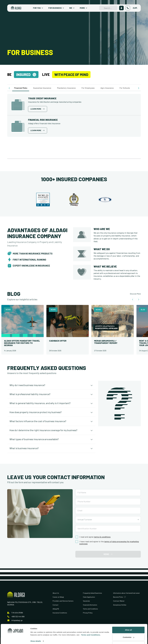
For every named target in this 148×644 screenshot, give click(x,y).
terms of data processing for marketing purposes (109, 543)
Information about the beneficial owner (126, 593)
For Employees (88, 88)
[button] (10, 88)
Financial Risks (21, 88)
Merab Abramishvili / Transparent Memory (106, 342)
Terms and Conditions (90, 609)
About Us (56, 593)
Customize (128, 624)
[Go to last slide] (133, 300)
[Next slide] (138, 300)
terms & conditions (102, 537)
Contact (55, 605)
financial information (90, 605)
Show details (36, 628)
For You (37, 8)
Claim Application (89, 597)
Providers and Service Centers (63, 601)
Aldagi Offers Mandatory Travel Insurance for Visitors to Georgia (22, 343)
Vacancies (86, 601)
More (82, 8)
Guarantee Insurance (42, 88)
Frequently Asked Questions (92, 593)
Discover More (135, 294)
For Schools (125, 88)
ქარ (135, 8)
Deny (128, 632)
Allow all (128, 617)
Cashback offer (58, 341)
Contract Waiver (119, 601)
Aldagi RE (56, 609)
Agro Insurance (107, 88)
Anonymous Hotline (120, 605)
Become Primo (118, 597)
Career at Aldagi (58, 597)
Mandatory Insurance (66, 88)
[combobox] (108, 520)
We (71, 8)
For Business (55, 8)
